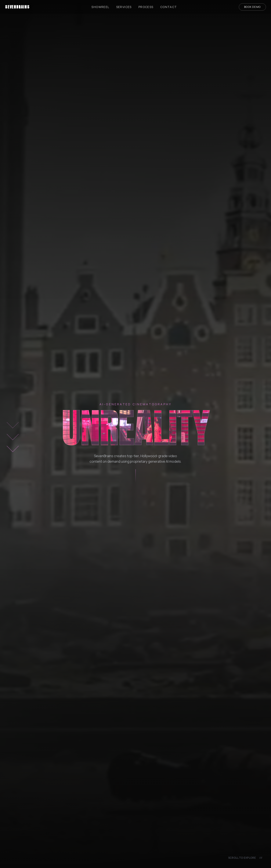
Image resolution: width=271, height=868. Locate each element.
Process (146, 7)
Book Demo (252, 7)
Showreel (100, 7)
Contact (169, 7)
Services (124, 7)
